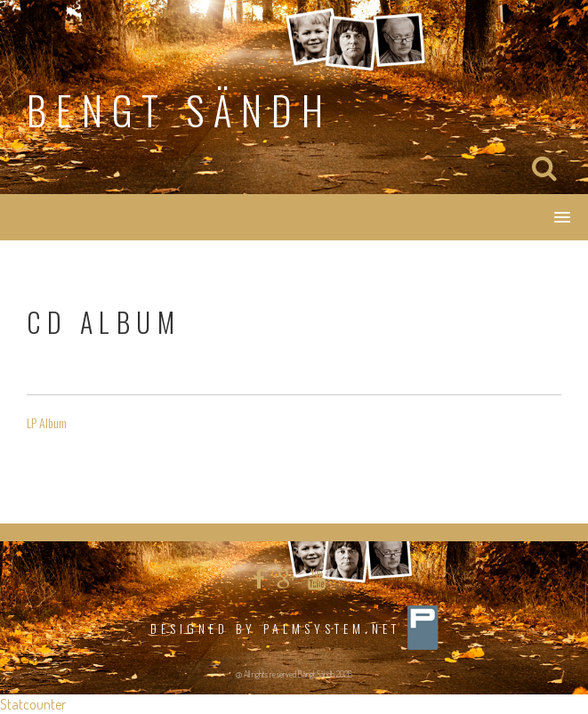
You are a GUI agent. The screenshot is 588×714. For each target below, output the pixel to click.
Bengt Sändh (180, 110)
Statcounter (33, 704)
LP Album (47, 422)
